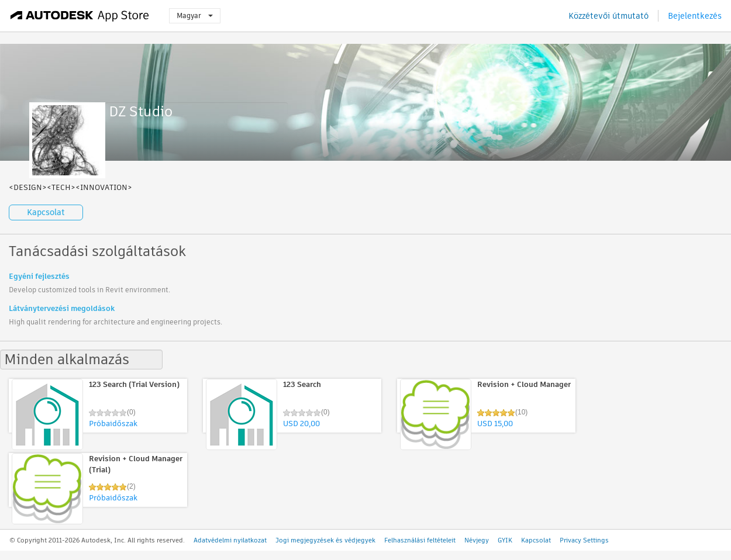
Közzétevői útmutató (608, 16)
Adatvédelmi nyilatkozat (230, 540)
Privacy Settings (584, 540)
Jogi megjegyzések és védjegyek (325, 540)
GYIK (505, 540)
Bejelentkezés (695, 16)
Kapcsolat (46, 212)
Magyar (195, 15)
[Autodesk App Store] (80, 16)
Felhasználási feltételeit (420, 540)
